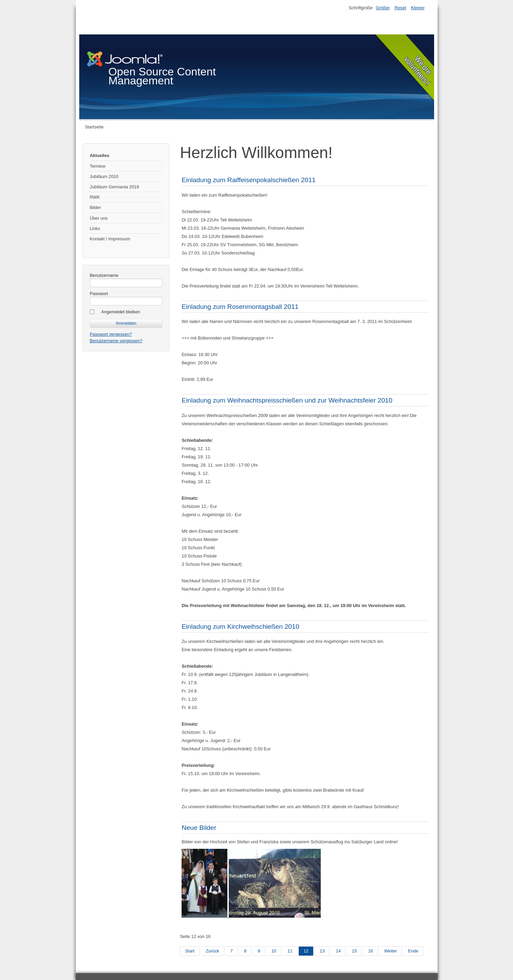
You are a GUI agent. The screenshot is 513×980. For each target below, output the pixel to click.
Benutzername (104, 275)
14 (338, 951)
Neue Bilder (199, 828)
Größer (383, 8)
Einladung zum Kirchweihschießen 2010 (240, 627)
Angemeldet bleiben (121, 312)
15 (355, 951)
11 (290, 951)
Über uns (99, 218)
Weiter (391, 951)
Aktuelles (100, 155)
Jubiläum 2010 (104, 176)
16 (370, 951)
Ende (413, 951)
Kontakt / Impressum (110, 239)
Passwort (99, 294)
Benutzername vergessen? (116, 341)
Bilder (96, 207)
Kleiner (418, 8)
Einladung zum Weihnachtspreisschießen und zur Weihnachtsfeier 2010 (287, 400)
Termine (98, 166)
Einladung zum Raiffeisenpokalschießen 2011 (249, 180)
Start (190, 951)
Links (95, 228)
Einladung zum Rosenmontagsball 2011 (240, 307)
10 (274, 951)
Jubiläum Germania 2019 (115, 187)
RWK (95, 197)
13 (322, 951)
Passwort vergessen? (111, 334)
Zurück (212, 951)
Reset (400, 8)
